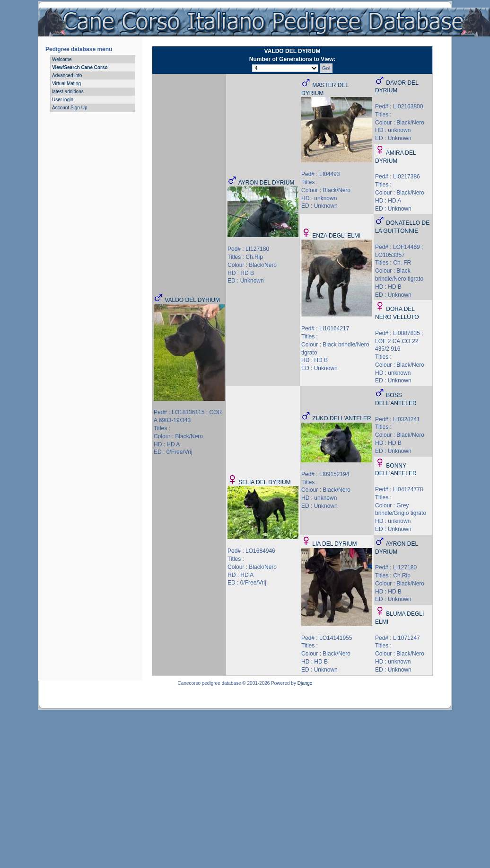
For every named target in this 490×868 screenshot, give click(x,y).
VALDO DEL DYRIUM (192, 300)
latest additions (68, 92)
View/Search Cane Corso (80, 67)
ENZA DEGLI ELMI (336, 236)
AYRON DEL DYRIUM (267, 183)
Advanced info (67, 75)
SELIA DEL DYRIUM (264, 482)
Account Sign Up (70, 108)
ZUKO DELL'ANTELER (341, 418)
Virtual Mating (66, 84)
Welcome (62, 59)
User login (63, 100)
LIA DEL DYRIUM (334, 544)
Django (305, 683)
